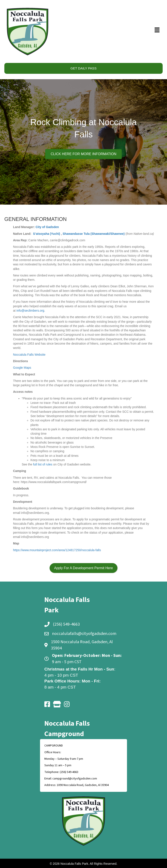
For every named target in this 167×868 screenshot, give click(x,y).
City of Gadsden (47, 227)
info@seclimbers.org (30, 311)
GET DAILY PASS (83, 68)
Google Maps (22, 368)
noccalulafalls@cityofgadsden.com (84, 634)
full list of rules (43, 464)
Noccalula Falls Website (29, 355)
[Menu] (157, 30)
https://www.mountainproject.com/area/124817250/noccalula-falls (57, 550)
